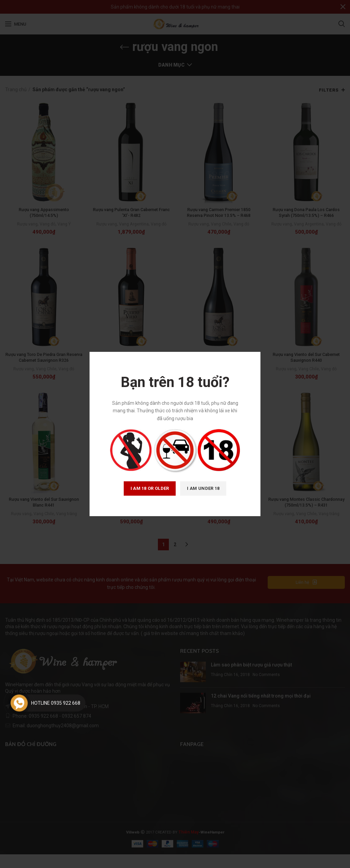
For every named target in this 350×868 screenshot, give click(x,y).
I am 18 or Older (150, 488)
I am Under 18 (203, 488)
